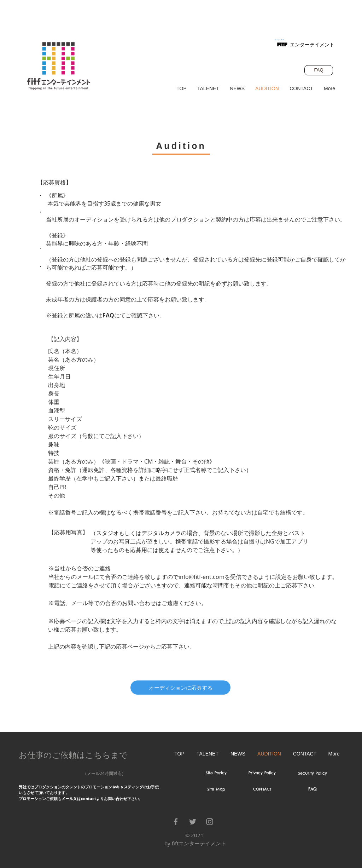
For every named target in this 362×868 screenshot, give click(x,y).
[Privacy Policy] (262, 773)
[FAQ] (319, 70)
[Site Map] (216, 789)
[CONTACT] (262, 789)
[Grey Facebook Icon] (176, 822)
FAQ (108, 315)
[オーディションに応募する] (180, 688)
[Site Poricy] (216, 773)
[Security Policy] (312, 774)
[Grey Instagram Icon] (210, 822)
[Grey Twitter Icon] (193, 822)
